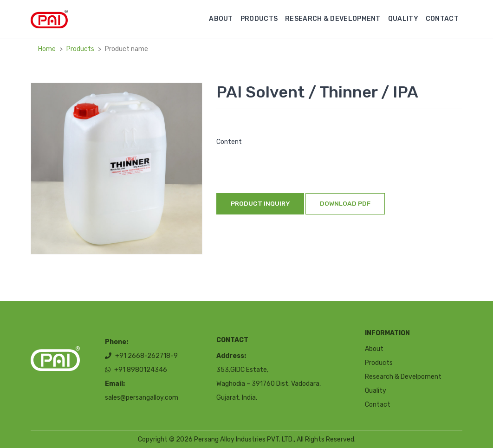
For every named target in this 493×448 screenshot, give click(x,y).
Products (259, 19)
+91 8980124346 (136, 370)
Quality (403, 19)
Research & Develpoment (403, 377)
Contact (442, 19)
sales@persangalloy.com (142, 398)
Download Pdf (345, 203)
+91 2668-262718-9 (141, 356)
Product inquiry (260, 203)
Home (47, 49)
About (221, 19)
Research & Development (333, 19)
